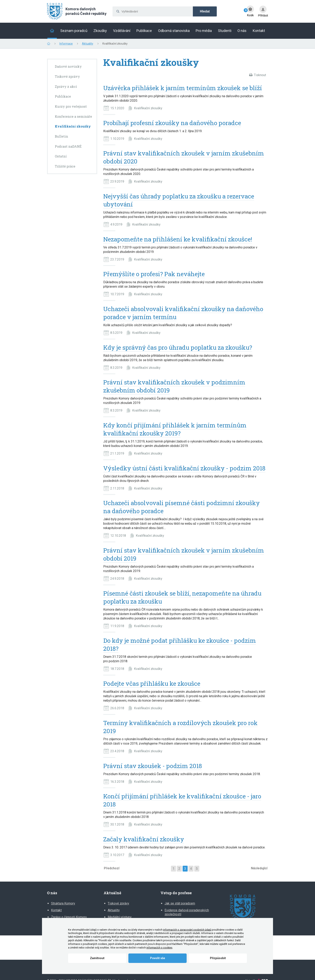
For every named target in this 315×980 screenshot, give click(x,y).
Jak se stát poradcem (180, 903)
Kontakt (56, 910)
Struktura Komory (63, 903)
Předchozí (112, 868)
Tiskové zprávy (118, 903)
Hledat (205, 11)
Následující (259, 868)
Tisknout (260, 75)
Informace (66, 44)
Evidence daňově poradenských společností (187, 912)
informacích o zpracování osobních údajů (187, 930)
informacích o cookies (159, 948)
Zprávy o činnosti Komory (69, 917)
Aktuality (88, 44)
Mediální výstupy (120, 917)
